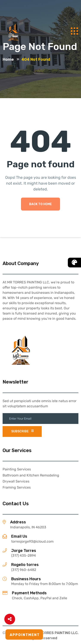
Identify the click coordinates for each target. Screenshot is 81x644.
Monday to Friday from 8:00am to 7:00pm (45, 584)
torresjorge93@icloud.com (32, 541)
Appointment (25, 635)
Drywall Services (16, 481)
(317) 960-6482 (24, 570)
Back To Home (40, 204)
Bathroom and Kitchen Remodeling (31, 475)
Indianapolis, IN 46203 (28, 527)
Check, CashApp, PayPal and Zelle (40, 598)
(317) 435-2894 (24, 555)
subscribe (22, 431)
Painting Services (17, 469)
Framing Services (17, 487)
